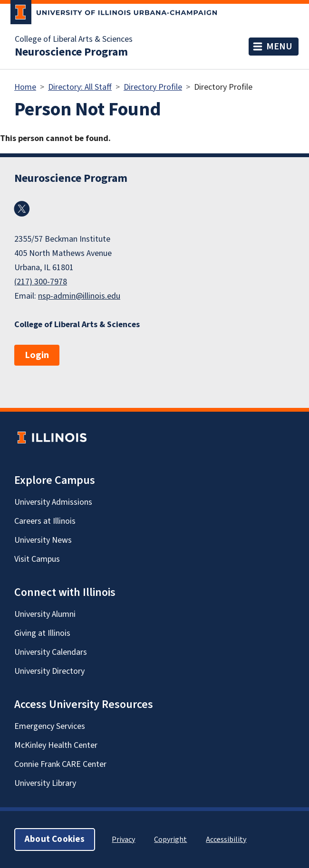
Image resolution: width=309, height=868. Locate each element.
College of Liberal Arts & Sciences (74, 39)
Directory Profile (153, 87)
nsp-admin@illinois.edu (79, 296)
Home (25, 87)
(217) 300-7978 (41, 282)
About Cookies (55, 839)
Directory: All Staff (80, 87)
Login (37, 355)
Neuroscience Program (71, 52)
